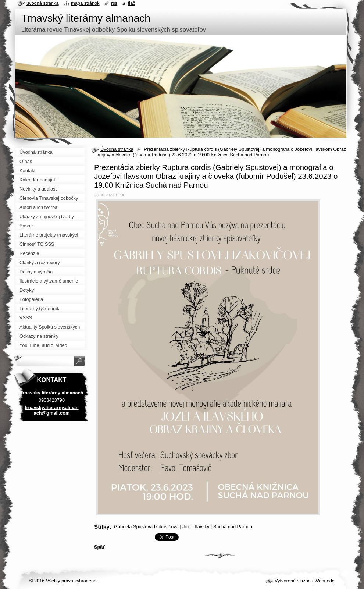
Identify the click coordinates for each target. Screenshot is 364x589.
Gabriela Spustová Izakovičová (146, 527)
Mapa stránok (85, 3)
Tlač (132, 3)
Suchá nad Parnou (233, 527)
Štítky (102, 527)
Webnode (324, 581)
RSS (114, 3)
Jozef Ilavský (196, 527)
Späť (100, 547)
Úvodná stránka (117, 149)
